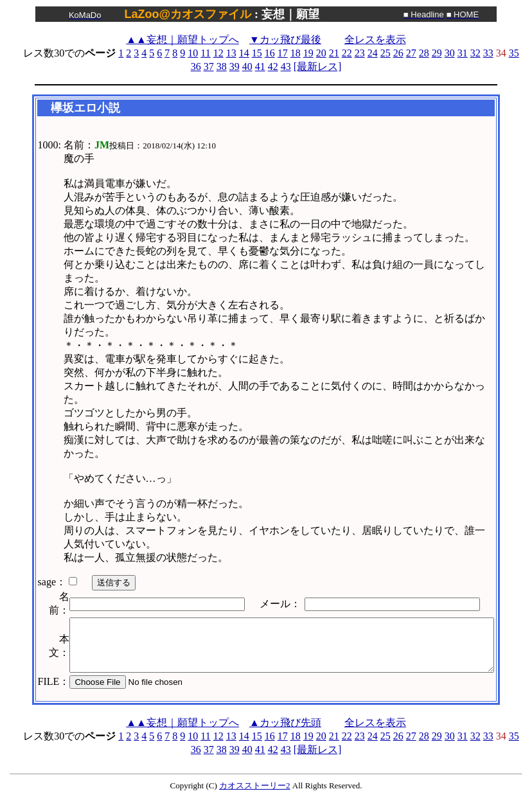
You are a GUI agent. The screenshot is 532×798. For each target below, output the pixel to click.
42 (273, 66)
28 (424, 53)
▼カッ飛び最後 (285, 40)
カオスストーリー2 (255, 785)
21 (334, 53)
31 (463, 53)
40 (247, 66)
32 (475, 53)
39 (235, 66)
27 (411, 53)
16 (270, 53)
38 (222, 66)
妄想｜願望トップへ (182, 40)
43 (286, 66)
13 (231, 53)
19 (308, 53)
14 (244, 53)
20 (321, 53)
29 (437, 53)
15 (257, 53)
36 (196, 66)
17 (283, 53)
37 (209, 66)
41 (260, 66)
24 (373, 53)
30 (450, 53)
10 (193, 53)
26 (398, 53)
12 (218, 53)
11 (205, 53)
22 (347, 53)
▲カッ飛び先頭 (285, 723)
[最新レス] (318, 66)
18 (296, 53)
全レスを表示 (375, 40)
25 (386, 53)
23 (360, 53)
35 (514, 53)
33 (488, 53)
